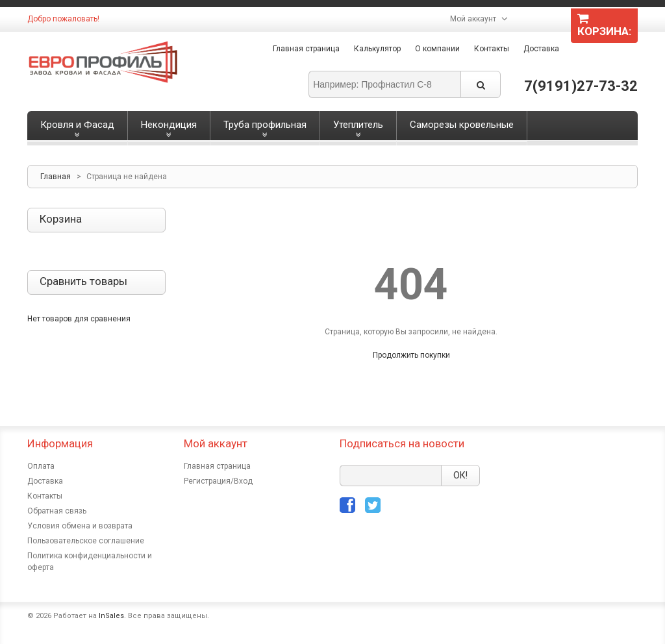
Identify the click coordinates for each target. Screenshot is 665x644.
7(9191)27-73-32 (581, 86)
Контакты (492, 49)
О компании (437, 49)
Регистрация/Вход (218, 481)
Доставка (541, 49)
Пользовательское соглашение (86, 541)
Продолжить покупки (411, 355)
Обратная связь (57, 511)
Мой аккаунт (473, 19)
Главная (56, 177)
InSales (111, 616)
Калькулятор (377, 49)
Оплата (41, 466)
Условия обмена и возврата (80, 526)
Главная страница (306, 49)
